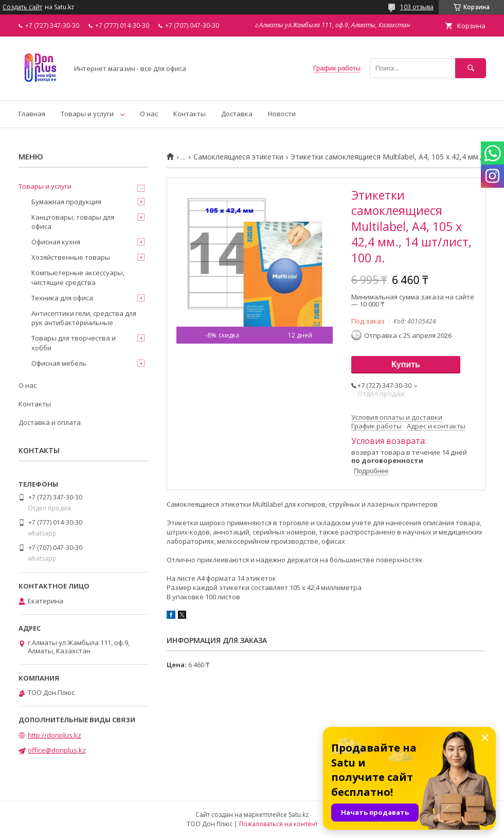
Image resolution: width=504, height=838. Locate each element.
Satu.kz (299, 815)
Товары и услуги (87, 114)
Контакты (190, 114)
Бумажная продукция (66, 202)
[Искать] (471, 68)
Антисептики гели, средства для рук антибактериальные (84, 318)
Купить (406, 364)
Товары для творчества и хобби (74, 343)
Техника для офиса (62, 298)
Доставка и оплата (50, 422)
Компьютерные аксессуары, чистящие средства (78, 277)
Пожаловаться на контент (278, 824)
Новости (282, 114)
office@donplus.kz (57, 750)
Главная (32, 114)
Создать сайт (22, 7)
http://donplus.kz (55, 735)
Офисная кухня (56, 242)
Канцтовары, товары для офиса (73, 222)
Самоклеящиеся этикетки (238, 157)
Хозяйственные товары (71, 257)
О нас (149, 114)
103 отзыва (417, 7)
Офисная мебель (59, 363)
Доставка (237, 114)
